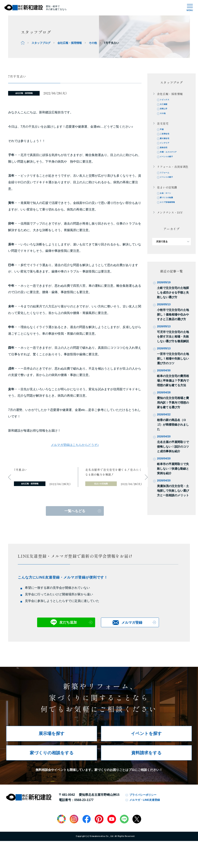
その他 (93, 43)
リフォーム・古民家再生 (173, 176)
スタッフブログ (41, 43)
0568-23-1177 (84, 813)
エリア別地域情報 (171, 216)
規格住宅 (166, 155)
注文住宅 (163, 127)
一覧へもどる (75, 511)
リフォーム (167, 183)
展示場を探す (52, 746)
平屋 (163, 133)
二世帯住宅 (167, 139)
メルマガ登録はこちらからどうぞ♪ (75, 445)
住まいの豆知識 (167, 199)
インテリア (167, 149)
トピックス (167, 100)
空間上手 (166, 111)
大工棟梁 (166, 106)
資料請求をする (146, 766)
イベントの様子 (170, 166)
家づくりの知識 (170, 210)
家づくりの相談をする (52, 766)
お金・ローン (168, 205)
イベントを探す (146, 746)
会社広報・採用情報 (70, 43)
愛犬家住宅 (167, 144)
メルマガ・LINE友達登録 (145, 813)
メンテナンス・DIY (170, 226)
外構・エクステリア (172, 160)
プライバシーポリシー (143, 808)
